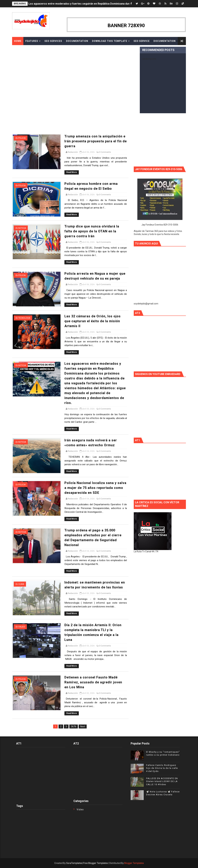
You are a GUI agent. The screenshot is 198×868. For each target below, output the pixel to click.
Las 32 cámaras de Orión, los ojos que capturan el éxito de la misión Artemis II (93, 321)
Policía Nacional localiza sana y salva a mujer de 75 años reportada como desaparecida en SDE (95, 488)
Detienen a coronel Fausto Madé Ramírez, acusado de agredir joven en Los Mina (93, 682)
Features (32, 41)
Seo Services (53, 41)
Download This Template (110, 41)
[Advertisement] (91, 125)
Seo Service (142, 41)
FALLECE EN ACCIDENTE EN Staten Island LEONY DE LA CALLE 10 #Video (162, 781)
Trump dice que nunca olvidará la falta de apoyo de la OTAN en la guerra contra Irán (92, 231)
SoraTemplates (74, 863)
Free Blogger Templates (96, 863)
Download (21, 49)
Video (80, 810)
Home (18, 41)
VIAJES (22, 627)
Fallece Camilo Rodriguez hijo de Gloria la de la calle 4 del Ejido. (162, 768)
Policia (22, 138)
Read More (72, 172)
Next (83, 726)
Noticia (22, 228)
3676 (74, 726)
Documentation (77, 41)
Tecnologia (24, 318)
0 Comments (105, 152)
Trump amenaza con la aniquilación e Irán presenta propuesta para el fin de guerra (96, 141)
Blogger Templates (134, 863)
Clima (21, 584)
